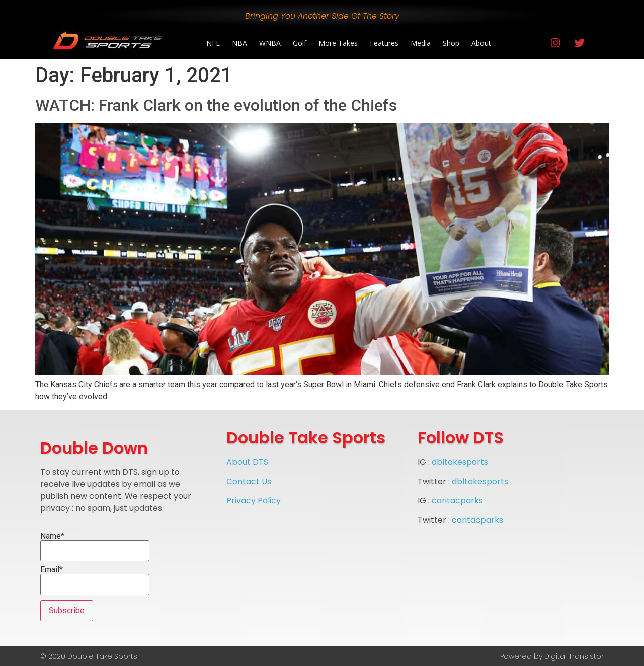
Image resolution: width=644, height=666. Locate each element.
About (481, 43)
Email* (95, 580)
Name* (95, 547)
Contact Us (249, 482)
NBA (239, 43)
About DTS (247, 462)
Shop (451, 43)
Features (384, 43)
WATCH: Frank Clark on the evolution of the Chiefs (216, 105)
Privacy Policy (254, 501)
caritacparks (457, 501)
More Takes (338, 43)
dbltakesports (460, 462)
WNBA (270, 43)
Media (421, 43)
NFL (213, 43)
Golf (300, 43)
